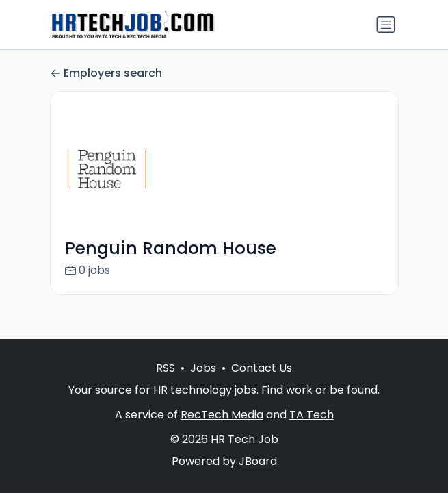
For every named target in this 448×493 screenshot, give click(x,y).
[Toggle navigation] (386, 25)
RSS (166, 368)
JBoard (258, 461)
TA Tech (312, 415)
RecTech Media (222, 415)
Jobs (203, 368)
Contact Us (262, 368)
